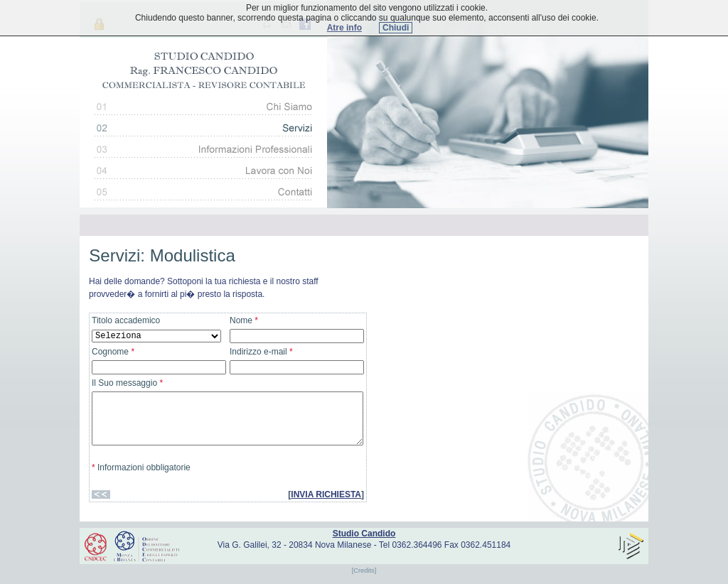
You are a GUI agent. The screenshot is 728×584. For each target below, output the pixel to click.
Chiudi (396, 28)
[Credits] (364, 571)
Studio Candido (364, 534)
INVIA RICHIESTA (326, 494)
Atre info (344, 28)
